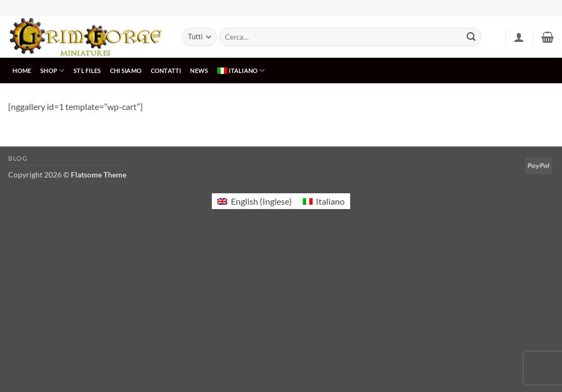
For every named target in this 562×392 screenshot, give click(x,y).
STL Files (87, 71)
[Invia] (471, 37)
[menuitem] (241, 71)
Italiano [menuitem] (330, 201)
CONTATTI (166, 71)
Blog (18, 158)
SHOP (52, 71)
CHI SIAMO (126, 71)
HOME (22, 71)
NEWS (199, 71)
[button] (519, 37)
